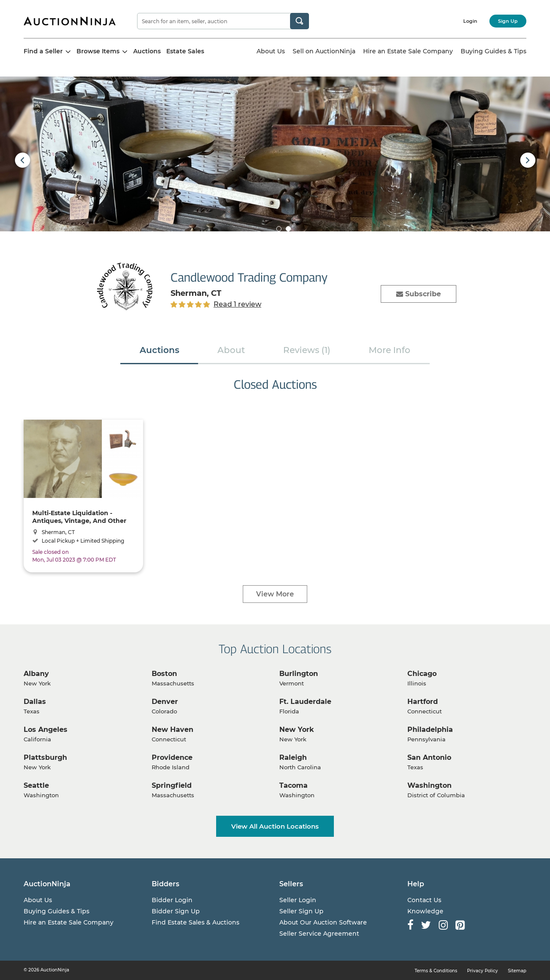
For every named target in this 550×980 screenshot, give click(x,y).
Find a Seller (47, 51)
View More (275, 594)
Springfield (172, 785)
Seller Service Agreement (319, 934)
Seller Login (298, 900)
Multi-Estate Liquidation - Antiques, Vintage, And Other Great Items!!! (79, 517)
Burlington (299, 674)
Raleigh (293, 757)
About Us (271, 51)
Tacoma (293, 785)
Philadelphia (430, 730)
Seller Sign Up (301, 911)
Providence (172, 757)
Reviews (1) (307, 350)
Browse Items (102, 51)
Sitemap (517, 971)
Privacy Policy (483, 971)
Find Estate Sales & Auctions (196, 922)
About (231, 350)
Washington (429, 785)
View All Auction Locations (275, 826)
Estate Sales (185, 51)
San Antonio (429, 757)
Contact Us (424, 900)
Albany (36, 674)
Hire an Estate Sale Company (408, 51)
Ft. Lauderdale (305, 702)
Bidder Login (172, 900)
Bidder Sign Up (176, 911)
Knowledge (425, 911)
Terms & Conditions (436, 971)
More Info (390, 350)
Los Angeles (46, 730)
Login (470, 21)
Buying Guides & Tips (493, 51)
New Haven (173, 730)
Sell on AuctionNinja (324, 51)
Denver (165, 702)
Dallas (35, 702)
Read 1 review (237, 304)
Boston (164, 674)
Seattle (36, 785)
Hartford (423, 702)
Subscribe (419, 294)
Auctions (147, 51)
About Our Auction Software (323, 922)
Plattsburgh (45, 757)
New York (297, 730)
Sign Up (508, 21)
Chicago (422, 674)
